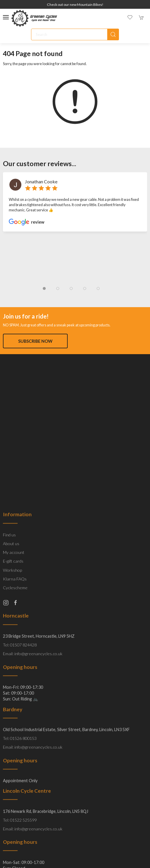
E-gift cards (13, 689)
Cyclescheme (15, 715)
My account (14, 680)
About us (11, 672)
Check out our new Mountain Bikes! (75, 5)
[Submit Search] (113, 34)
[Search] (75, 34)
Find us (9, 663)
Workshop (12, 698)
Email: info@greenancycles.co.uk (33, 782)
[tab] (44, 288)
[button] (6, 17)
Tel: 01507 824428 (20, 773)
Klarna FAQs (15, 707)
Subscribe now (35, 341)
